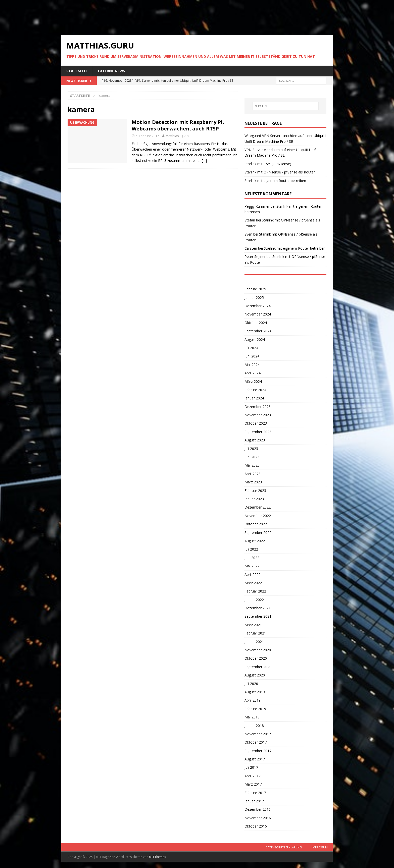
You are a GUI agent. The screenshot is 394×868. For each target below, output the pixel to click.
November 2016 (258, 818)
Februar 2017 (255, 793)
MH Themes (157, 857)
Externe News (112, 71)
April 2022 (253, 575)
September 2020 (258, 667)
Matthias (172, 136)
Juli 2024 (251, 348)
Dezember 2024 (258, 306)
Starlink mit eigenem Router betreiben (275, 181)
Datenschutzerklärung (284, 847)
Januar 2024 (254, 398)
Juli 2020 (251, 684)
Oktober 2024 (256, 323)
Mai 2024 (252, 365)
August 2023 (255, 440)
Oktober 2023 (256, 423)
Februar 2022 (255, 591)
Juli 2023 (251, 449)
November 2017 (258, 734)
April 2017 (253, 776)
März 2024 (253, 381)
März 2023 (253, 482)
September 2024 (258, 331)
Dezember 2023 (258, 407)
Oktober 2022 (256, 524)
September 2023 (258, 432)
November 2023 (258, 415)
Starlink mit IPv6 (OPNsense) (268, 164)
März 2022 (253, 583)
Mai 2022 (252, 566)
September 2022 (258, 533)
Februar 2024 (255, 390)
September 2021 (258, 616)
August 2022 (255, 541)
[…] (204, 161)
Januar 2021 (254, 642)
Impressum (320, 847)
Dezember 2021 (258, 608)
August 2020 (255, 675)
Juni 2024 (252, 356)
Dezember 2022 (258, 507)
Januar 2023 (254, 499)
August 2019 (255, 692)
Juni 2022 (252, 558)
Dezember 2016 (258, 809)
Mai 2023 (252, 465)
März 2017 (253, 784)
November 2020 (258, 650)
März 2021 (253, 625)
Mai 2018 (252, 717)
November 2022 (258, 516)
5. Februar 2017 (147, 136)
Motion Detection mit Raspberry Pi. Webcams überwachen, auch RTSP (178, 125)
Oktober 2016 (256, 826)
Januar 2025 (254, 298)
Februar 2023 (255, 491)
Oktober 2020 (256, 658)
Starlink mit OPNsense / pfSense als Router (280, 172)
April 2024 (253, 373)
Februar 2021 (255, 633)
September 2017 (258, 751)
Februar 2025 (255, 289)
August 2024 (255, 339)
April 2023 (253, 474)
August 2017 (255, 759)
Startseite (77, 71)
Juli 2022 (251, 549)
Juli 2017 (251, 767)
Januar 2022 (254, 600)
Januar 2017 (254, 801)
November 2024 (258, 314)
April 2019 (253, 700)
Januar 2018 (254, 726)
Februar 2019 (255, 709)
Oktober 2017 (256, 742)
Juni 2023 (252, 457)
